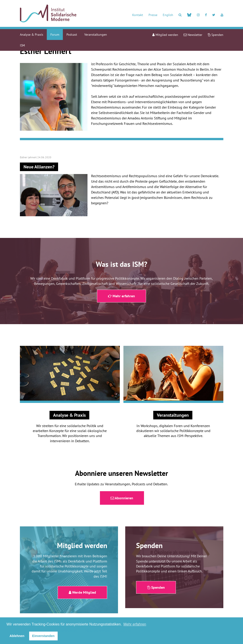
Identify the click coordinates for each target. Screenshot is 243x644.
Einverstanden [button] (43, 636)
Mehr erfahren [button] (135, 624)
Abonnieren (122, 498)
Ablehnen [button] (17, 636)
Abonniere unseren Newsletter (121, 473)
